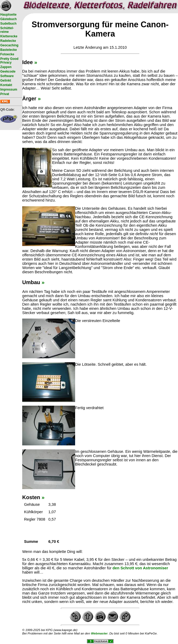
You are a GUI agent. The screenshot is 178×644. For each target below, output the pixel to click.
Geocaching (9, 45)
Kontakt (6, 85)
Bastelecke (9, 50)
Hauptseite (8, 15)
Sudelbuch (8, 24)
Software (7, 76)
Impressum (9, 90)
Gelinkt (6, 80)
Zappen (6, 67)
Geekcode (8, 71)
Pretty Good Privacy (9, 61)
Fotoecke (7, 54)
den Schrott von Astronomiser (140, 568)
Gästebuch (8, 19)
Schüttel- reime (7, 30)
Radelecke (8, 41)
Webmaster (99, 633)
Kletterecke (9, 36)
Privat (5, 94)
